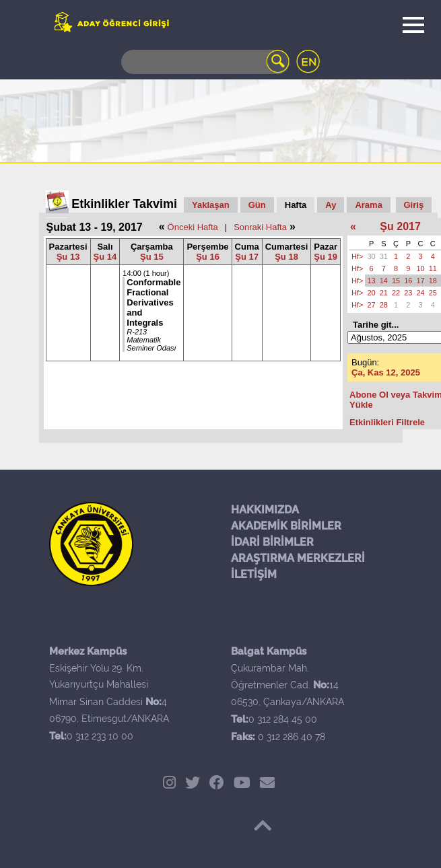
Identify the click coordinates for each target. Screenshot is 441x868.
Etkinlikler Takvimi (124, 204)
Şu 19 (326, 257)
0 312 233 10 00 (100, 736)
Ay (331, 205)
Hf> (357, 256)
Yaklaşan (211, 205)
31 (384, 256)
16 (408, 281)
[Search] (205, 62)
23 (408, 293)
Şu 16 (208, 257)
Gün (257, 205)
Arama (368, 205)
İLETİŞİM (254, 574)
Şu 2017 (400, 226)
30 (371, 256)
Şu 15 (152, 257)
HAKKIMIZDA (265, 510)
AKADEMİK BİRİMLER (286, 526)
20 (371, 293)
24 (420, 293)
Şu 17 (247, 257)
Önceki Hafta (193, 227)
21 (384, 293)
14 (384, 281)
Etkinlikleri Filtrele (387, 422)
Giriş (414, 205)
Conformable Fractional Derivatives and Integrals (154, 302)
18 (433, 281)
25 (433, 293)
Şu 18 (286, 257)
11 (433, 268)
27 (371, 305)
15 (396, 281)
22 (396, 293)
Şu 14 (105, 257)
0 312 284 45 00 (283, 719)
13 (371, 281)
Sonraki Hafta (260, 227)
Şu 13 (68, 257)
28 (384, 305)
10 (420, 268)
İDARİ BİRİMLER (272, 542)
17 (420, 281)
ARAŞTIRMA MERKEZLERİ (298, 558)
